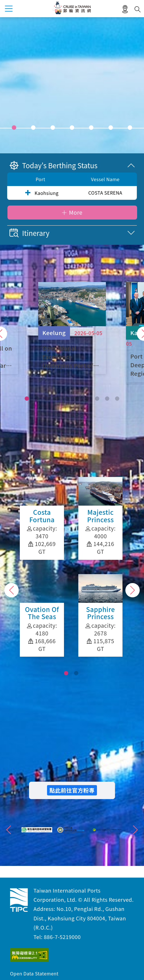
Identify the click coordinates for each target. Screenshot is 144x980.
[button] (27, 399)
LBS (125, 9)
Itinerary (29, 233)
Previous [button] (11, 590)
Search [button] (138, 9)
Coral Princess (100, 612)
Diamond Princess (100, 518)
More (76, 212)
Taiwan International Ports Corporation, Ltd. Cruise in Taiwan (19, 900)
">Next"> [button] (135, 830)
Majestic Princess (42, 518)
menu (9, 9)
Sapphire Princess (42, 616)
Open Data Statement (34, 973)
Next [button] (133, 590)
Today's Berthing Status (53, 165)
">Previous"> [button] (9, 830)
